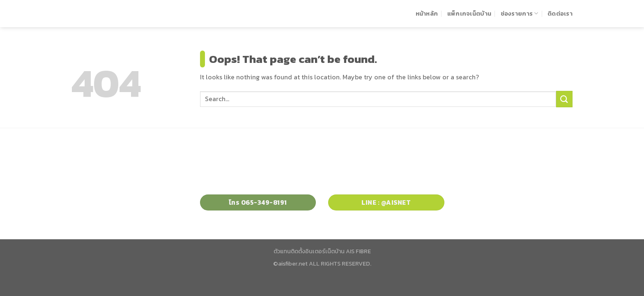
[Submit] (564, 99)
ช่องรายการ (520, 13)
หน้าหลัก (427, 14)
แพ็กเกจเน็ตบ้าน (469, 14)
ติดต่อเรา (560, 14)
